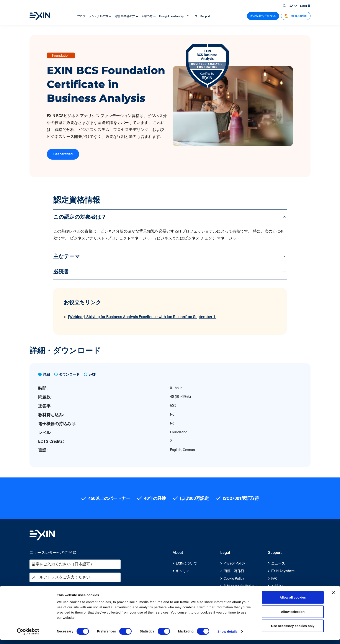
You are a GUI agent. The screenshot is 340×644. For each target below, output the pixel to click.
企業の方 (149, 16)
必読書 (61, 272)
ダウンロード (69, 374)
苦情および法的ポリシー (243, 586)
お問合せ (278, 586)
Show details (228, 635)
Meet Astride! (296, 16)
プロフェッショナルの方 (95, 16)
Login (305, 6)
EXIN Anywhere (283, 571)
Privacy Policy (234, 563)
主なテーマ (67, 256)
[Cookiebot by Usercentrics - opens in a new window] (28, 636)
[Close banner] (333, 597)
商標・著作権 (234, 571)
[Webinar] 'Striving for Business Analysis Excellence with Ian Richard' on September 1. (142, 317)
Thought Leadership (171, 16)
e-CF (92, 374)
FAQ (274, 579)
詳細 (46, 374)
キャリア (183, 571)
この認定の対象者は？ (80, 217)
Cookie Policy (234, 579)
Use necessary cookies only (293, 630)
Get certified (63, 154)
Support (205, 16)
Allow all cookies (293, 601)
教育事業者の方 (127, 16)
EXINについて (186, 563)
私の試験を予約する (263, 16)
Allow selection (293, 616)
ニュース (192, 16)
